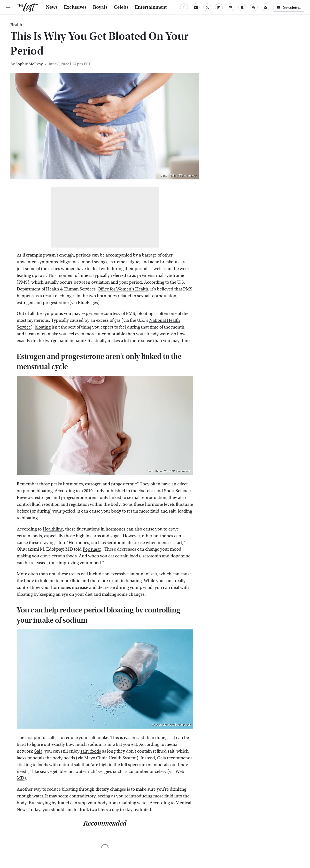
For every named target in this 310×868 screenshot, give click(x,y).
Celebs (121, 7)
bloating (43, 327)
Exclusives (75, 7)
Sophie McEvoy (29, 64)
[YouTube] (196, 7)
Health (16, 25)
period (141, 269)
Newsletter (289, 7)
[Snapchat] (242, 7)
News (52, 7)
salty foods (91, 751)
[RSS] (265, 7)
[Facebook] (184, 7)
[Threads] (254, 7)
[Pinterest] (231, 7)
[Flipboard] (219, 7)
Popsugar (92, 549)
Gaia (38, 751)
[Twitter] (207, 7)
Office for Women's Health (123, 289)
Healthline (53, 529)
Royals (100, 7)
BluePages (88, 303)
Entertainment (151, 7)
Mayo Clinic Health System (110, 758)
